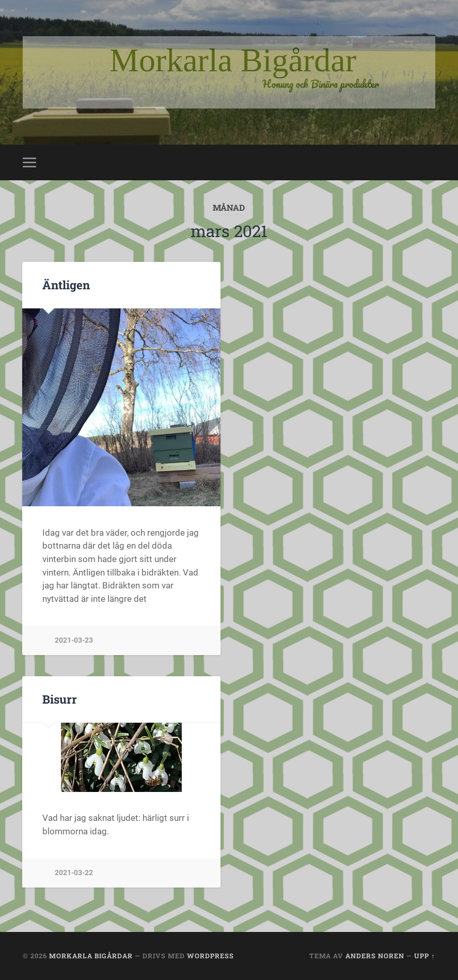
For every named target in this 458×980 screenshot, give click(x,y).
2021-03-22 (74, 873)
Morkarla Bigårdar (91, 956)
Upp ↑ (424, 956)
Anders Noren (375, 956)
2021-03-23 (74, 640)
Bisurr (60, 699)
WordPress (210, 956)
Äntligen (66, 285)
